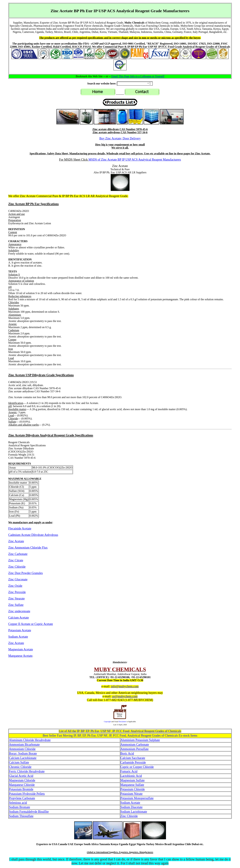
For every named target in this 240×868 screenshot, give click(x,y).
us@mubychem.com (125, 696)
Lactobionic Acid (131, 776)
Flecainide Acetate (20, 529)
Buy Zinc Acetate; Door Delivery (120, 138)
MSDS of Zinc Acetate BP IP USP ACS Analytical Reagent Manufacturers (135, 160)
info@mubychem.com (125, 686)
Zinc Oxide (15, 586)
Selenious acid (18, 803)
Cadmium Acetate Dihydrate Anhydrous (33, 535)
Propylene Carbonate (22, 798)
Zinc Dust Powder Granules (25, 573)
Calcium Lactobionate (23, 758)
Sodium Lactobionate (134, 812)
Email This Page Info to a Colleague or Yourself (138, 76)
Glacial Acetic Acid (21, 776)
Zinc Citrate (16, 560)
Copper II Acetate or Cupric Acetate (31, 624)
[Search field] (135, 84)
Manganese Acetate (20, 656)
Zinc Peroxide (17, 592)
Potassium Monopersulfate (137, 798)
